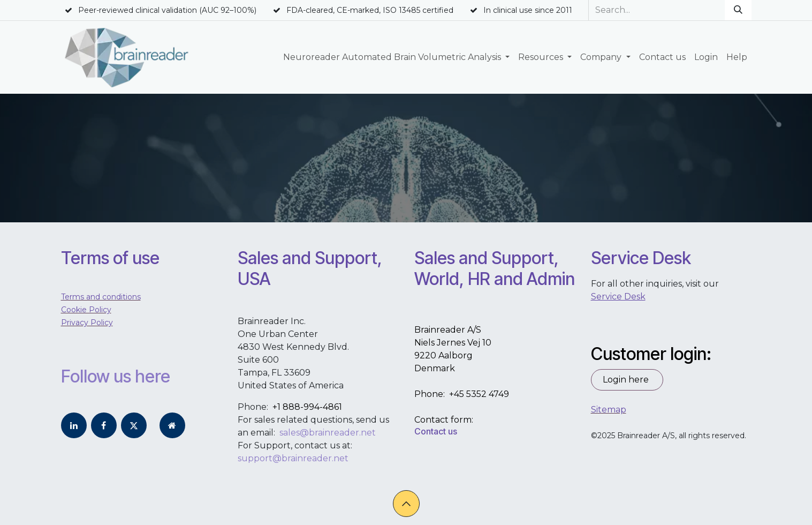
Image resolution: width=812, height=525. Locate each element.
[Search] (738, 10)
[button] (406, 504)
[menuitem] (396, 57)
